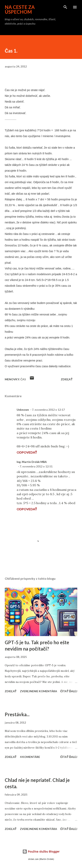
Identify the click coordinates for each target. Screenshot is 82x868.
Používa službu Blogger (41, 851)
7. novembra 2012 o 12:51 (36, 466)
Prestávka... (17, 714)
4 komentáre (30, 757)
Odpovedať (27, 452)
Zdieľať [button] (67, 379)
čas (23, 379)
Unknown (23, 410)
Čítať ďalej (69, 691)
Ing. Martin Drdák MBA (32, 462)
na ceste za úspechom (20, 9)
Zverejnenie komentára (39, 691)
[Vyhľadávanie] (65, 7)
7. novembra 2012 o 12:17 (48, 410)
